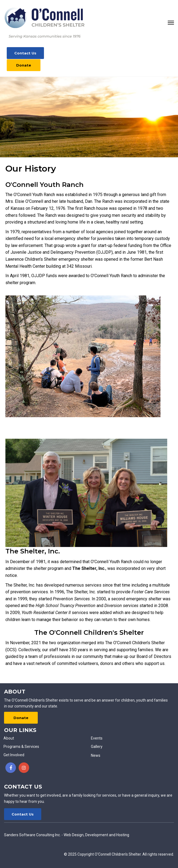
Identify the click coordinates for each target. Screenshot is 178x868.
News (96, 755)
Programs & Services (21, 747)
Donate (24, 65)
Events (97, 738)
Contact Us (25, 53)
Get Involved (14, 755)
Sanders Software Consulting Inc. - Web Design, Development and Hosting (67, 835)
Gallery (97, 747)
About (9, 738)
